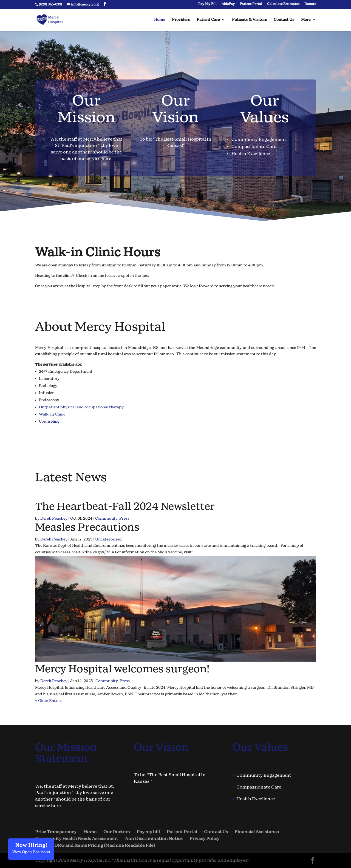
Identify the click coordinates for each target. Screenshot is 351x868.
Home (160, 20)
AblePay (228, 4)
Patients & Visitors (249, 20)
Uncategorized (108, 539)
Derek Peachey (54, 519)
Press (124, 519)
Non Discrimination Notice (154, 839)
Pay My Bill (207, 4)
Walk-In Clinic (52, 414)
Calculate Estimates (283, 4)
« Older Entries (49, 701)
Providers (181, 20)
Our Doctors (117, 832)
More (306, 20)
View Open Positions (31, 848)
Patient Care (208, 20)
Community (106, 519)
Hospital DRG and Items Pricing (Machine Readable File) (95, 846)
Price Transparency (56, 832)
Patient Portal (251, 4)
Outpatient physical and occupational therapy (81, 407)
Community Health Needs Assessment (77, 839)
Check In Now (58, 302)
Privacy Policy (204, 839)
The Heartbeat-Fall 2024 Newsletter (125, 507)
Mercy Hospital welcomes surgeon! (122, 669)
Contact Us (284, 20)
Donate (310, 4)
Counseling (49, 422)
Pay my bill (148, 832)
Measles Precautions (87, 528)
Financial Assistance (257, 832)
